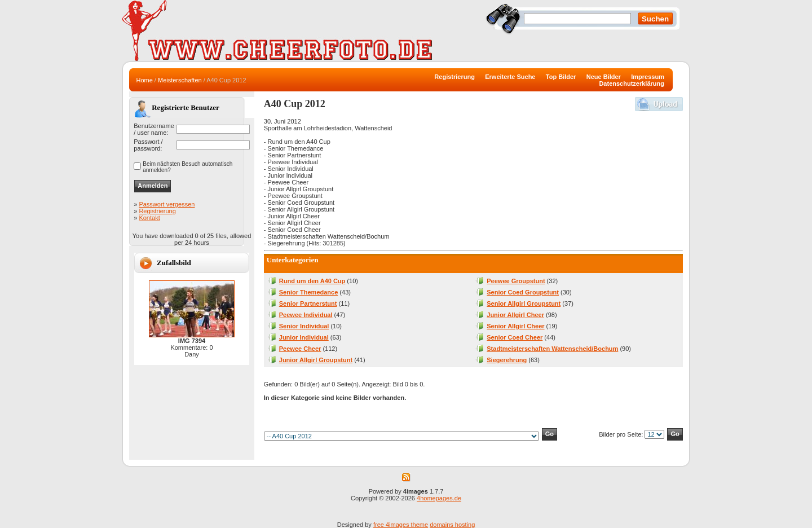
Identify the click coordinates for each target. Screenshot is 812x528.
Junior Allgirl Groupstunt (316, 360)
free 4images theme (401, 525)
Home (144, 80)
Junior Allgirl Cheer (515, 315)
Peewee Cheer (300, 349)
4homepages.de (439, 498)
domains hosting (452, 525)
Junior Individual (304, 337)
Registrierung (157, 211)
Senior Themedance (309, 292)
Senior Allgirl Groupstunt (524, 303)
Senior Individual (304, 326)
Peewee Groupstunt (516, 281)
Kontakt (149, 218)
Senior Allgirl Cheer (515, 326)
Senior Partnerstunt (308, 303)
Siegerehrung (507, 360)
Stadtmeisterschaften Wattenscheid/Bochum (552, 349)
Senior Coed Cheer (515, 337)
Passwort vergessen (167, 204)
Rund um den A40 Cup (312, 281)
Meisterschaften (180, 80)
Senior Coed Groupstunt (523, 292)
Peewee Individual (306, 315)
